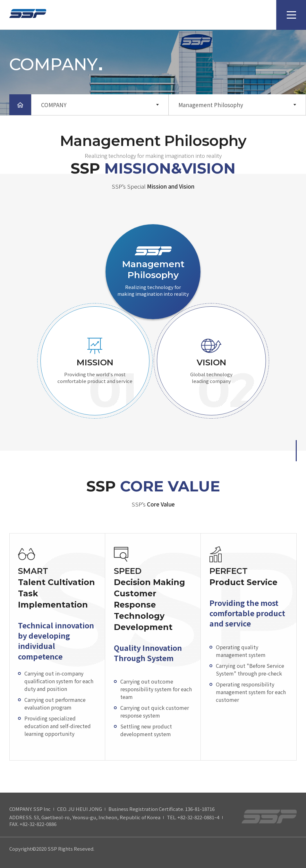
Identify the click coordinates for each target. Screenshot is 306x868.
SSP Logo (28, 15)
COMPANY (54, 105)
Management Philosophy (211, 105)
